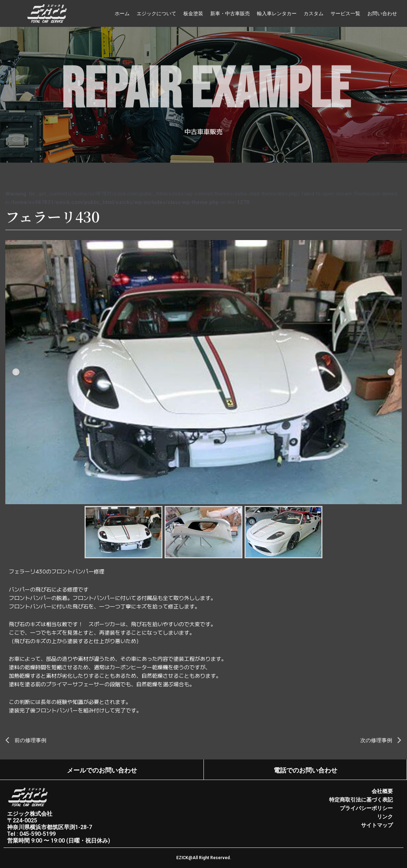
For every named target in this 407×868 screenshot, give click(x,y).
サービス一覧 (345, 13)
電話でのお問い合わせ (305, 770)
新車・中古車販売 (230, 13)
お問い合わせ (382, 13)
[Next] (391, 372)
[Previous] (16, 372)
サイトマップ (377, 825)
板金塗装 (193, 13)
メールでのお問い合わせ (102, 770)
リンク (385, 817)
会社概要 (382, 791)
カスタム (314, 13)
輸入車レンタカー (277, 13)
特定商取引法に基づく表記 (361, 800)
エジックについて (156, 13)
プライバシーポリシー (366, 808)
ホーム (122, 13)
